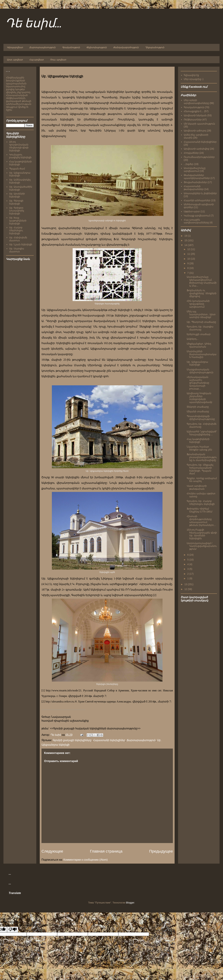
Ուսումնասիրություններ (199, 157)
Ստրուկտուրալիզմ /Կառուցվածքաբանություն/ (202, 546)
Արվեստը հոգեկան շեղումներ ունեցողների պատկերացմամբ (199, 398)
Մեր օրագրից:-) (194, 79)
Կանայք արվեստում (197, 216)
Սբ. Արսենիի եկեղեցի (17, 195)
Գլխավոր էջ (191, 75)
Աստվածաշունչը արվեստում (195, 170)
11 (189, 254)
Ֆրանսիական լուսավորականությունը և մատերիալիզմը (202, 457)
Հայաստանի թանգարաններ (194, 188)
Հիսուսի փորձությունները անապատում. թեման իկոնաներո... (201, 521)
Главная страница (106, 851)
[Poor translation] (13, 929)
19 (186, 236)
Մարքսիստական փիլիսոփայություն (200, 371)
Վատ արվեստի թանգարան (197, 487)
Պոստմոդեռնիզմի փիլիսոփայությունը (201, 418)
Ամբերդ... (193, 339)
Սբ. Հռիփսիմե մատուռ (18, 239)
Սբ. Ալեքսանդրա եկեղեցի (20, 174)
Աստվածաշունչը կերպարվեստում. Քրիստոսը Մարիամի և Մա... (202, 281)
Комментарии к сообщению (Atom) (86, 860)
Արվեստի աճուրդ (195, 131)
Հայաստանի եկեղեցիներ (109, 740)
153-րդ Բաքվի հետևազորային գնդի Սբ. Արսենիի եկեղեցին (202, 534)
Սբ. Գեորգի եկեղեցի (16, 202)
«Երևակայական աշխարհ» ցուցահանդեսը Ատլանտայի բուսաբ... (198, 383)
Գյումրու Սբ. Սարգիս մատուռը (200, 328)
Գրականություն (71, 47)
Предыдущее (161, 851)
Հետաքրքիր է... (194, 111)
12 (189, 249)
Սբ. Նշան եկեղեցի (21, 244)
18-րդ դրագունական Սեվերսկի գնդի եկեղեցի (19, 146)
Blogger (130, 903)
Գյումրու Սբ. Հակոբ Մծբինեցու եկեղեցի (201, 503)
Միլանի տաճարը (198, 411)
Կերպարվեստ (15, 47)
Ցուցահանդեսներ (195, 182)
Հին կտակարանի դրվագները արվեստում (198, 304)
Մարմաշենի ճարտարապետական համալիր (202, 354)
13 (186, 584)
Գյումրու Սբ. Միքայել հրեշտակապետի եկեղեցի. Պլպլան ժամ (200, 469)
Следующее (52, 851)
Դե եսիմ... (34, 24)
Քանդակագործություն (126, 47)
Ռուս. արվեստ (58, 60)
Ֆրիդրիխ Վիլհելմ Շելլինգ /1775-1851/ (200, 510)
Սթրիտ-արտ (192, 211)
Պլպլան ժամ (17, 169)
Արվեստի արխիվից (196, 149)
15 (186, 240)
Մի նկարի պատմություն (199, 124)
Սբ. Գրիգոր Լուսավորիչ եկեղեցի (17, 211)
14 (186, 245)
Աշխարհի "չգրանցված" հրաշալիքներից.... (202, 433)
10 (189, 259)
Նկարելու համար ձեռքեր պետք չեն (199, 448)
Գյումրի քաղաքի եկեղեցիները (72, 740)
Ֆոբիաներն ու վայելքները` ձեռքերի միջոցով (202, 293)
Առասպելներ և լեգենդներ (200, 193)
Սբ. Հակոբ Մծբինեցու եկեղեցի (16, 230)
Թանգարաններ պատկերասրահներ (197, 177)
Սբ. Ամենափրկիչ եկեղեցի (20, 181)
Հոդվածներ (191, 153)
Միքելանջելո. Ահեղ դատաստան (199, 345)
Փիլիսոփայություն (96, 47)
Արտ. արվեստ (15, 60)
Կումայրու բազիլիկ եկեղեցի (20, 156)
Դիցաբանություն (155, 47)
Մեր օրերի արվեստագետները (196, 102)
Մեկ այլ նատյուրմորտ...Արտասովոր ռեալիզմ (201, 314)
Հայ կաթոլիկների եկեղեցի (198, 441)
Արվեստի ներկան (195, 115)
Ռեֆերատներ (193, 120)
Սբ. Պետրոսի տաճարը (201, 322)
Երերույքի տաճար (199, 334)
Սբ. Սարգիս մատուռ (17, 250)
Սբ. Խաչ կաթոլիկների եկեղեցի (18, 221)
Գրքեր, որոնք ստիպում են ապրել (202, 480)
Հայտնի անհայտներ (197, 200)
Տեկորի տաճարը (198, 407)
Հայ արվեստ (36, 60)
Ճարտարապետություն (42, 47)
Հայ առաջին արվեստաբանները (196, 221)
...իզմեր (189, 164)
